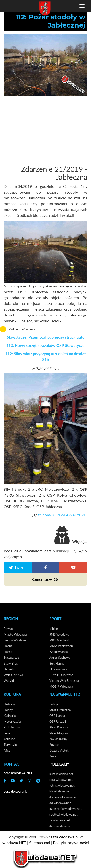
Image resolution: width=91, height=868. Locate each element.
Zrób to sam (12, 727)
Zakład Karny (58, 739)
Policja (54, 704)
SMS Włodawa (59, 634)
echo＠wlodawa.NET (18, 773)
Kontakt (12, 764)
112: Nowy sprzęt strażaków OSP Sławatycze (45, 345)
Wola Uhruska (13, 675)
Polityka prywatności (71, 843)
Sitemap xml (40, 843)
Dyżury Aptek (59, 750)
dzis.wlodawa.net (61, 826)
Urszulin (9, 669)
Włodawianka (58, 652)
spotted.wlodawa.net (63, 814)
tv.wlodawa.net (60, 820)
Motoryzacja (12, 721)
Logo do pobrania (16, 791)
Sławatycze (11, 658)
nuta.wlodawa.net (61, 774)
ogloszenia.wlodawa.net (65, 809)
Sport (55, 619)
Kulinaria (10, 716)
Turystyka (11, 745)
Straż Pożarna (59, 727)
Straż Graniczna (60, 710)
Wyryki (9, 681)
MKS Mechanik (60, 640)
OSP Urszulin (58, 721)
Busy (53, 756)
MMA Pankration (61, 646)
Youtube (9, 739)
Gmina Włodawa (15, 640)
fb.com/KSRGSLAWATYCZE (63, 515)
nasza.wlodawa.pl (64, 837)
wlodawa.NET (14, 843)
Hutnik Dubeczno (61, 675)
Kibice (54, 629)
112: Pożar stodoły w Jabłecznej (50, 21)
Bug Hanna (57, 663)
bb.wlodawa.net (60, 791)
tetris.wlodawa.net (62, 785)
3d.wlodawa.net (60, 803)
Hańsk (8, 652)
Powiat (8, 629)
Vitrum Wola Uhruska (64, 681)
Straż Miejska (58, 733)
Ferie (7, 733)
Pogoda (54, 745)
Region (11, 619)
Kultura (12, 694)
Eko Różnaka (58, 669)
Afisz (7, 750)
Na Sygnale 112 (65, 694)
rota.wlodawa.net (61, 780)
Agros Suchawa (60, 658)
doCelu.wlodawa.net (63, 797)
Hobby (8, 710)
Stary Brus (11, 663)
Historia (9, 704)
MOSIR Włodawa (61, 686)
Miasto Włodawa (15, 634)
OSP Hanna (57, 716)
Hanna (8, 646)
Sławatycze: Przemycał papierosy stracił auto (46, 337)
